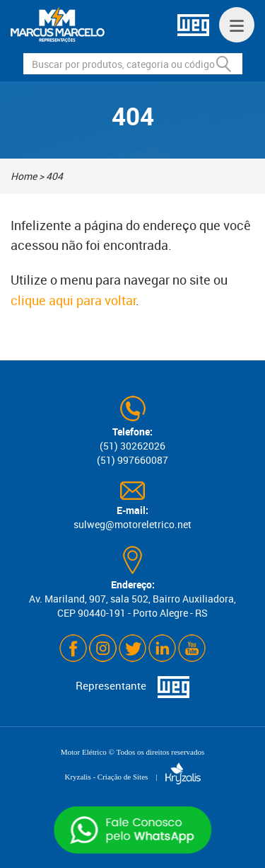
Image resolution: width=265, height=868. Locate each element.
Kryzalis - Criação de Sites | (132, 777)
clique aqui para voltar (73, 300)
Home (24, 176)
